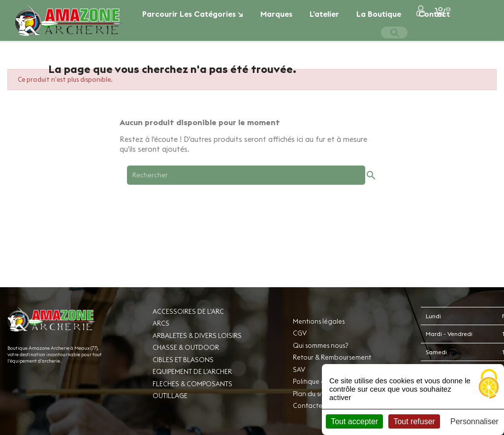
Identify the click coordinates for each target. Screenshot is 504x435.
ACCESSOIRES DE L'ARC (188, 311)
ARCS (161, 323)
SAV (299, 369)
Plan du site (310, 394)
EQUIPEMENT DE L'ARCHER (192, 371)
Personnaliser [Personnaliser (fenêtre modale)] (474, 421)
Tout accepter (354, 421)
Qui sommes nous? (320, 345)
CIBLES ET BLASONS (183, 360)
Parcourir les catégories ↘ (193, 14)
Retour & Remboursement (332, 357)
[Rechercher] (246, 175)
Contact (434, 14)
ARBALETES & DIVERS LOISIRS (197, 335)
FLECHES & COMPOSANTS (192, 384)
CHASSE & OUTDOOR (186, 347)
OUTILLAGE (170, 396)
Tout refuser (414, 421)
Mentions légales (319, 321)
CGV (300, 333)
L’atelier (324, 14)
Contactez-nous (317, 405)
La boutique (379, 14)
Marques (276, 14)
